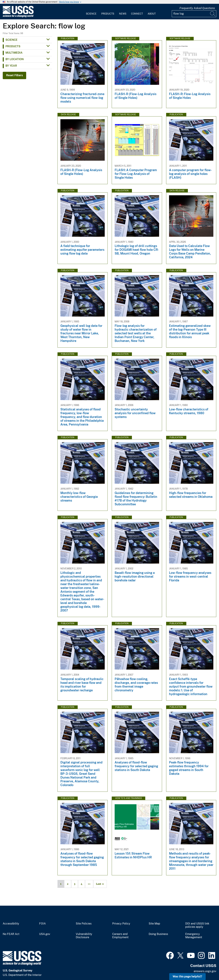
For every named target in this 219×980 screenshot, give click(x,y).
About (152, 14)
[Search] (213, 14)
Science (91, 14)
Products (108, 14)
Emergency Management (194, 936)
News (123, 14)
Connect (137, 14)
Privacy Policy (121, 924)
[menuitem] (91, 12)
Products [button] (13, 46)
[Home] (18, 17)
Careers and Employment (120, 936)
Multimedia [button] (14, 53)
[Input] (194, 14)
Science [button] (11, 40)
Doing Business (158, 934)
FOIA (42, 924)
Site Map (154, 924)
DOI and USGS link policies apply (197, 925)
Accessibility (11, 924)
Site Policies (84, 924)
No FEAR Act (11, 934)
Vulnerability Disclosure (84, 936)
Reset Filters (14, 75)
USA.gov (45, 934)
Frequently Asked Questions (197, 8)
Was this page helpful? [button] (187, 976)
